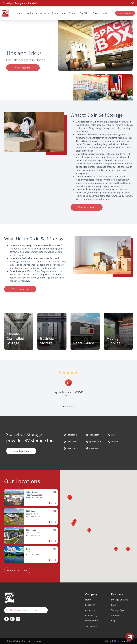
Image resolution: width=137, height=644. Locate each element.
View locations (23, 68)
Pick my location (86, 207)
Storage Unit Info (120, 600)
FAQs (114, 605)
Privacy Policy (14, 641)
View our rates (20, 289)
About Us (90, 610)
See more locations (17, 571)
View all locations (125, 13)
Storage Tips (117, 610)
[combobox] (26, 610)
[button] (63, 407)
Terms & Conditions (31, 641)
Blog (113, 621)
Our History (91, 615)
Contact (115, 615)
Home (88, 600)
